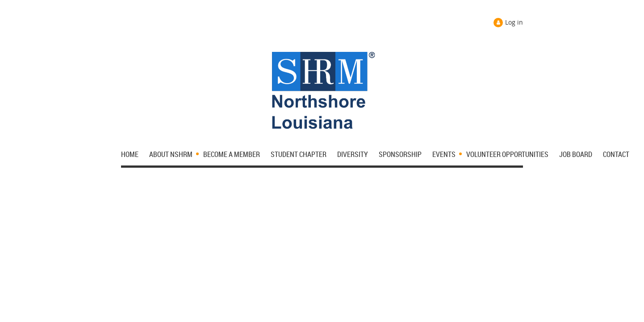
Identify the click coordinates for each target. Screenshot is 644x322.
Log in (514, 22)
